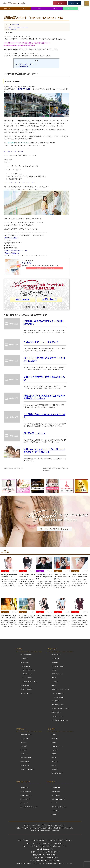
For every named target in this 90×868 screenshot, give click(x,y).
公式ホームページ (56, 788)
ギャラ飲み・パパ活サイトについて (60, 709)
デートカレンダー (25, 803)
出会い (23, 8)
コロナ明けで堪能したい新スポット (26, 64)
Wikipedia (54, 815)
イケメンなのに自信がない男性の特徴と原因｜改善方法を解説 (44, 577)
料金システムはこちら (12, 253)
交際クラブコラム (25, 788)
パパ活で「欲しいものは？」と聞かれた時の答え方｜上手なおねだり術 (62, 577)
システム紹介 (55, 682)
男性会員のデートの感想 (58, 666)
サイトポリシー (56, 750)
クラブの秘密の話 (25, 762)
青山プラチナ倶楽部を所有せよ (59, 807)
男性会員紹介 (24, 742)
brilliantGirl (54, 803)
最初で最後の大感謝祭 (26, 655)
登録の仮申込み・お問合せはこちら (16, 250)
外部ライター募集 (25, 685)
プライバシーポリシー (57, 746)
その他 (70, 8)
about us (54, 758)
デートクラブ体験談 (25, 799)
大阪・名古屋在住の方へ (58, 693)
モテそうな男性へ (56, 701)
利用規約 (54, 742)
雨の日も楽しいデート (34, 433)
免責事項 (54, 754)
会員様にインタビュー (26, 795)
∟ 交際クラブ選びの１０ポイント (29, 682)
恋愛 (39, 8)
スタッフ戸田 (13, 30)
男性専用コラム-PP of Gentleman (60, 720)
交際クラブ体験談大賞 (26, 791)
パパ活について (24, 754)
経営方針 (54, 765)
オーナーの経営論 (56, 795)
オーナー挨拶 (55, 738)
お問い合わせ (49, 299)
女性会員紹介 (55, 662)
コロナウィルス (16, 27)
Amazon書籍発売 (25, 662)
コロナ (10, 27)
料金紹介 (54, 678)
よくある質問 (55, 670)
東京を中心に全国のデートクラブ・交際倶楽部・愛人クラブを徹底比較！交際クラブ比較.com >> (45, 840)
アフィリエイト (56, 811)
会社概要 (54, 735)
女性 (5, 571)
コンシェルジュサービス (58, 716)
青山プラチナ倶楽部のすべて (59, 799)
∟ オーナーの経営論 (26, 678)
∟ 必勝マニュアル (26, 666)
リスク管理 (54, 769)
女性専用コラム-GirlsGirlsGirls (28, 769)
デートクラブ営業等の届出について (29, 807)
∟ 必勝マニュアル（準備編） (28, 670)
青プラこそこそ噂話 (25, 765)
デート (55, 8)
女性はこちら (60, 3)
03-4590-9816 (23, 299)
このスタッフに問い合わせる (45, 268)
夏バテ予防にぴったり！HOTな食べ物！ (13, 468)
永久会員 (54, 685)
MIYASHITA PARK (23, 66)
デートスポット (24, 27)
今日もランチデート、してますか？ (41, 342)
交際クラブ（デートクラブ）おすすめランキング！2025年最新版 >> (45, 843)
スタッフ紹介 (55, 762)
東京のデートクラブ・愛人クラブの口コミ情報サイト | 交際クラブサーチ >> (45, 846)
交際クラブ (8, 8)
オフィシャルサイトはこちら (54, 529)
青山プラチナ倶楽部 (11, 238)
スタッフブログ (16, 25)
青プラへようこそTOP (57, 655)
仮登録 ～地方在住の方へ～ (58, 674)
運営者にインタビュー (57, 773)
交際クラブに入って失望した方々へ (60, 689)
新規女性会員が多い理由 (58, 705)
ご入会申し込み (56, 658)
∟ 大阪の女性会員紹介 (58, 697)
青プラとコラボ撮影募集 (26, 689)
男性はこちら (75, 3)
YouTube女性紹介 (56, 791)
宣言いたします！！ (57, 713)
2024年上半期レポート (26, 693)
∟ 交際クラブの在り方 (27, 674)
